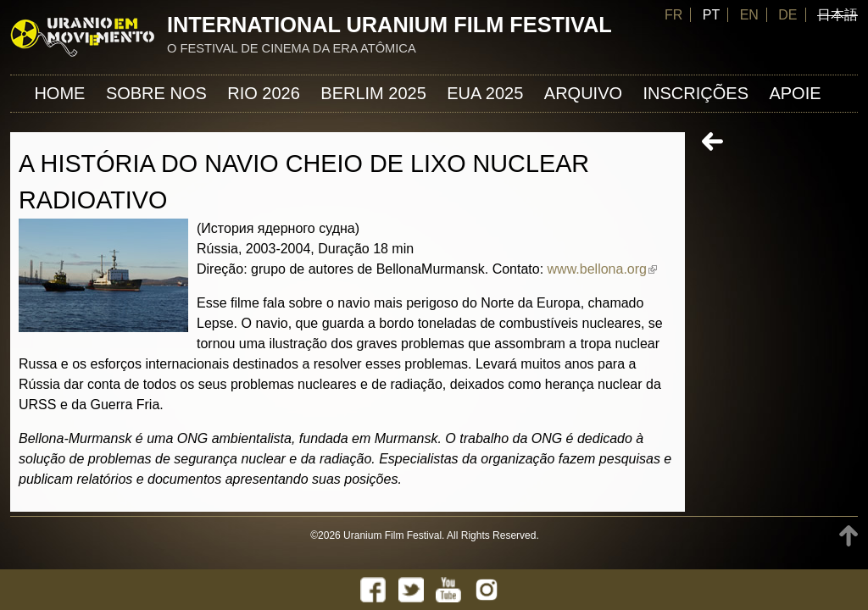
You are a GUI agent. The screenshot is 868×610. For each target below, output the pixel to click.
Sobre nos (156, 93)
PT (711, 15)
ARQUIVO (583, 93)
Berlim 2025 (373, 93)
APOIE (795, 93)
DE (787, 15)
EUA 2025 (485, 93)
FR (673, 15)
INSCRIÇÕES (696, 93)
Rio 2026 (264, 93)
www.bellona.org (602, 269)
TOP (849, 536)
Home (59, 93)
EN (749, 15)
